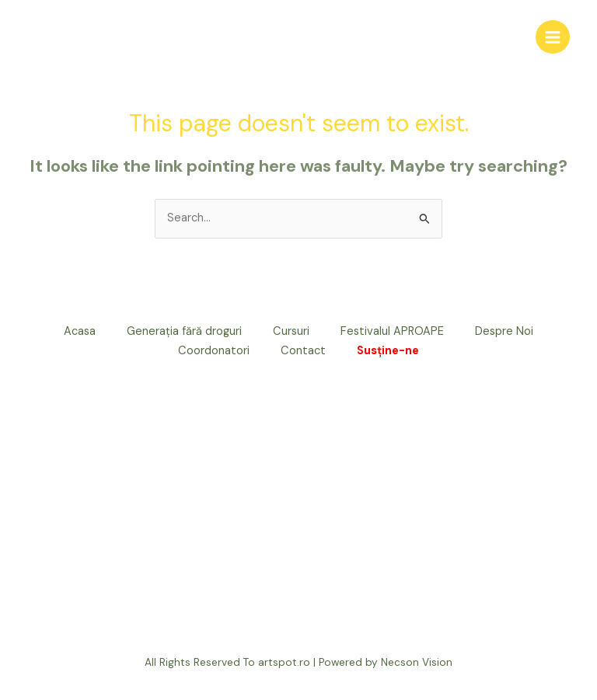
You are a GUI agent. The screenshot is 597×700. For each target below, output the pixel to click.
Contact (303, 351)
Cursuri (291, 331)
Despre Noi (504, 331)
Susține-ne (388, 351)
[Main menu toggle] (553, 37)
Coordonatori (214, 351)
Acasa (80, 331)
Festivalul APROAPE (392, 331)
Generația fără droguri (184, 331)
